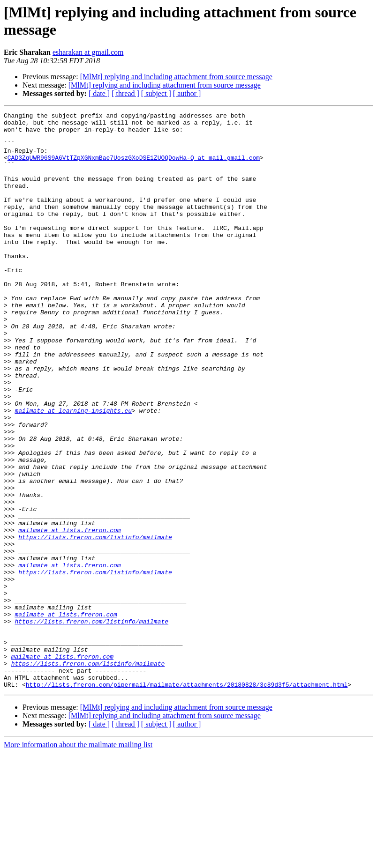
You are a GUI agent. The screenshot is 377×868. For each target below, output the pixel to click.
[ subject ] (156, 93)
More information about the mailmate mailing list (78, 860)
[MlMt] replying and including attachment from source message (176, 77)
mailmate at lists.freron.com (69, 614)
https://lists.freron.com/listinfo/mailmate (95, 623)
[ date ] (99, 93)
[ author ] (187, 93)
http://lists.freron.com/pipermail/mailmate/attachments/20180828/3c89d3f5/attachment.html (187, 800)
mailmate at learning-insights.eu (73, 471)
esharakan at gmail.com (88, 52)
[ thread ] (125, 93)
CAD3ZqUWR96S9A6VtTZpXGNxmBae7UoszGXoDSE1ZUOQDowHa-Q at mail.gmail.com (134, 167)
